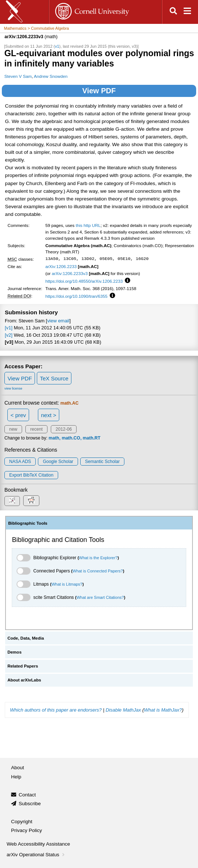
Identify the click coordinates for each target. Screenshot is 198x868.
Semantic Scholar (102, 462)
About (17, 768)
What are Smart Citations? (100, 597)
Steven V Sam (18, 76)
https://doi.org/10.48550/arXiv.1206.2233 (84, 281)
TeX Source (54, 378)
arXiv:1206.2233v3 (70, 273)
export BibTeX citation (31, 475)
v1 (57, 46)
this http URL (88, 225)
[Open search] (173, 12)
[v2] (9, 335)
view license (13, 388)
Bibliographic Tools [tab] (28, 523)
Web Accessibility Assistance (38, 844)
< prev (18, 415)
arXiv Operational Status (36, 855)
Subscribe (30, 804)
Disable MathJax (123, 710)
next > (48, 415)
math (54, 438)
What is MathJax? (163, 710)
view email (58, 321)
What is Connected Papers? (98, 571)
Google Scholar (58, 462)
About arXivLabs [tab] (24, 680)
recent (36, 429)
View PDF (99, 91)
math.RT (92, 438)
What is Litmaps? (67, 584)
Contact (27, 795)
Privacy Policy (26, 830)
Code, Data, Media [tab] (26, 638)
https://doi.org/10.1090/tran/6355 (76, 296)
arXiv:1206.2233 (61, 266)
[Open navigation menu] (187, 12)
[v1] (9, 328)
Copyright (22, 822)
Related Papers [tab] (23, 666)
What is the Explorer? (98, 558)
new (13, 429)
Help (16, 777)
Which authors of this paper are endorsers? (56, 710)
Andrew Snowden (51, 76)
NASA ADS (20, 462)
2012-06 (64, 429)
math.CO (71, 438)
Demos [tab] (14, 652)
